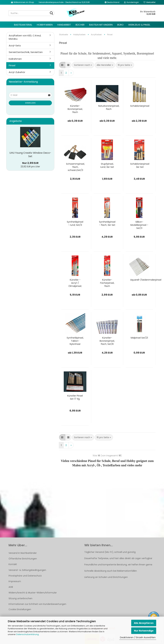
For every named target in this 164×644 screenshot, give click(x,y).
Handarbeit (64, 25)
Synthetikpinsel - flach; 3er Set (107, 223)
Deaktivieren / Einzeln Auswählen (138, 637)
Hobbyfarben (45, 25)
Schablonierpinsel (140, 106)
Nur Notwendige (144, 631)
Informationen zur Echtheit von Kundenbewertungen (37, 604)
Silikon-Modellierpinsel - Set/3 (139, 225)
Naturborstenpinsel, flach (109, 107)
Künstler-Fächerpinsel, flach (107, 283)
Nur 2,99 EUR (30, 163)
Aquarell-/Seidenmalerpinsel (146, 280)
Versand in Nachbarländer (23, 553)
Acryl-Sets (15, 46)
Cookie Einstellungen (20, 609)
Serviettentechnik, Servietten (26, 52)
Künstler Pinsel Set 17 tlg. (75, 397)
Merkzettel (149, 2)
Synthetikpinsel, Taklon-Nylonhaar (75, 341)
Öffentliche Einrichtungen (23, 559)
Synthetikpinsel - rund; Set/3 (75, 223)
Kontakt (13, 564)
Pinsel (12, 65)
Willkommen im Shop (22, 2)
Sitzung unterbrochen (20, 598)
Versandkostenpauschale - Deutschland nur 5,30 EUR (64, 2)
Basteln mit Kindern (101, 25)
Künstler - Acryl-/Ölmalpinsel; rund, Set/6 (75, 283)
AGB (11, 587)
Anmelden (30, 103)
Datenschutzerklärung (27, 634)
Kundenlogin (131, 2)
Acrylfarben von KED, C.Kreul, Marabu (25, 37)
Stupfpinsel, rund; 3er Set (107, 165)
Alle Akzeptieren (144, 623)
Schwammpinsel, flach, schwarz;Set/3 (75, 167)
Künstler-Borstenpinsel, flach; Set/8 (107, 341)
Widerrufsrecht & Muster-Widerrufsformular (33, 593)
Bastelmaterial (23, 25)
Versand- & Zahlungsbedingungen (27, 570)
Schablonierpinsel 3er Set (140, 165)
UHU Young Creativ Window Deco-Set (30, 155)
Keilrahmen (15, 59)
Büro (120, 25)
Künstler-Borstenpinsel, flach (75, 109)
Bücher (80, 25)
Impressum (15, 581)
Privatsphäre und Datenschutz (25, 576)
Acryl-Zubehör (17, 72)
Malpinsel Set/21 (139, 338)
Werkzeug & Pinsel (139, 25)
